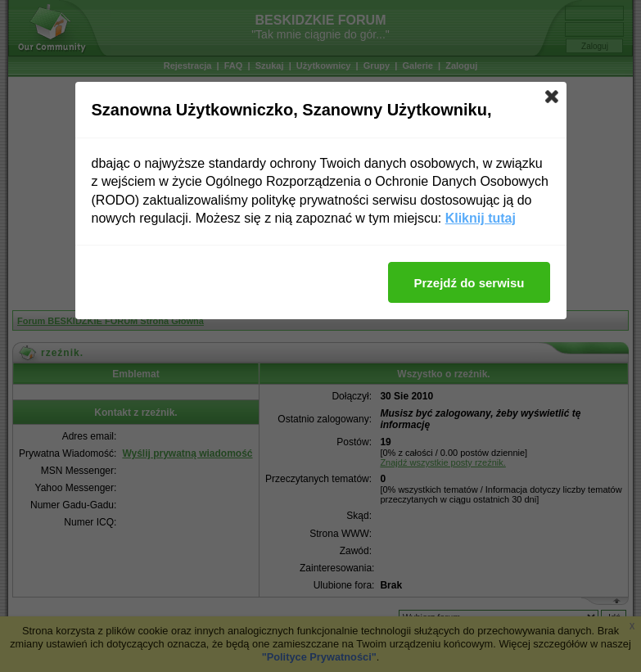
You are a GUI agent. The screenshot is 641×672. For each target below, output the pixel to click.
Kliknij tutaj (481, 218)
